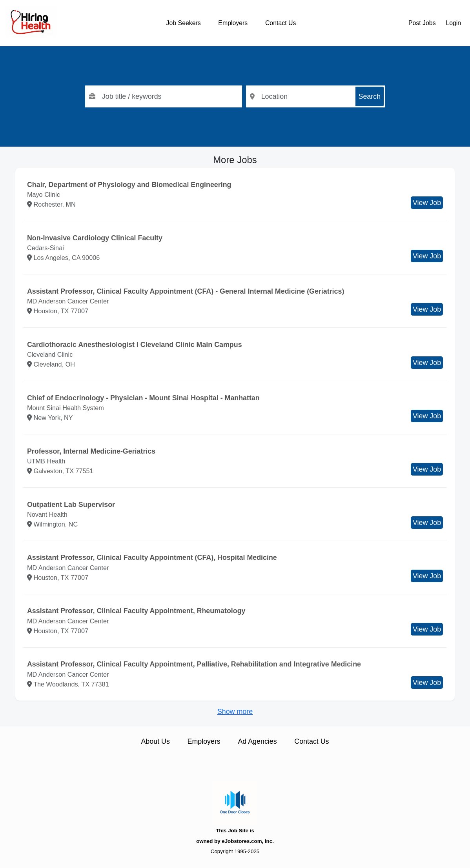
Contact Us (281, 23)
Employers (233, 23)
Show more (235, 712)
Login (453, 23)
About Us (155, 741)
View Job (427, 203)
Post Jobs (422, 23)
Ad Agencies (257, 741)
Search (370, 96)
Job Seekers (184, 23)
